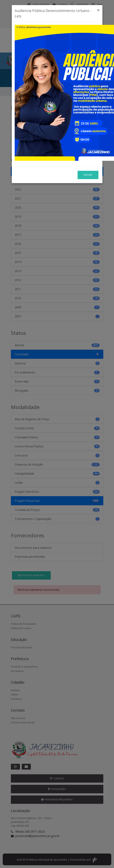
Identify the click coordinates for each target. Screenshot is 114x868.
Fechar (88, 134)
